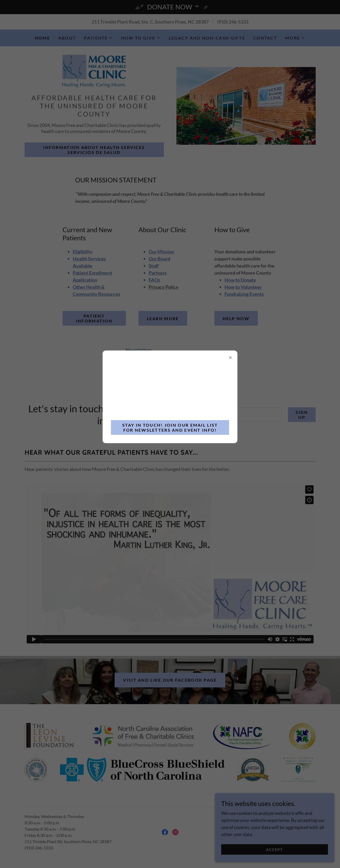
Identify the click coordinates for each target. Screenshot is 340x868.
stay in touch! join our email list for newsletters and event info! (170, 427)
